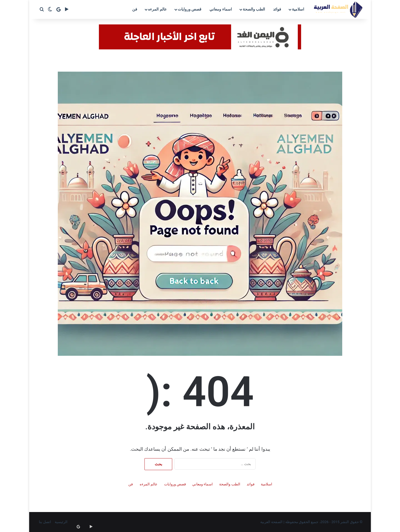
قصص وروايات (190, 9)
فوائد (277, 9)
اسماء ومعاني (221, 9)
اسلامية (298, 9)
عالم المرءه (157, 9)
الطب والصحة (254, 9)
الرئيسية (61, 522)
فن (135, 9)
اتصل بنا (45, 522)
